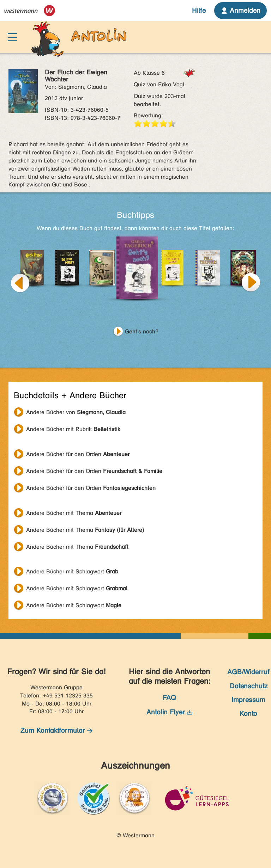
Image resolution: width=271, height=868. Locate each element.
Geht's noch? (142, 331)
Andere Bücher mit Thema (74, 513)
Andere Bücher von (76, 412)
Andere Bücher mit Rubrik (73, 429)
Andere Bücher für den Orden (78, 454)
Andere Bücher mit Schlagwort (72, 571)
